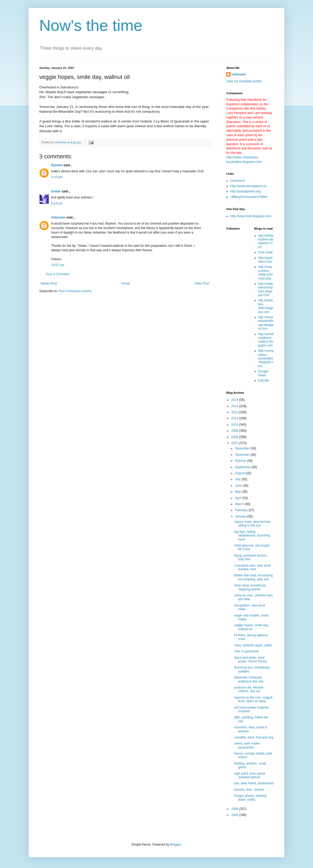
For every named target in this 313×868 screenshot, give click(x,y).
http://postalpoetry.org (245, 191)
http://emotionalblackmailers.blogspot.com (266, 340)
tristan (56, 191)
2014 (235, 400)
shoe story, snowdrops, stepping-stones (250, 587)
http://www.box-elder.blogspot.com (266, 306)
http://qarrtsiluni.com (265, 260)
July (238, 479)
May (238, 492)
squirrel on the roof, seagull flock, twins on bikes (253, 699)
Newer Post (49, 283)
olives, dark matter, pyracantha (248, 745)
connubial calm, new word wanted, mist (252, 567)
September (243, 467)
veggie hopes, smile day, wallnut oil (251, 627)
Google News (263, 373)
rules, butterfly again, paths (253, 645)
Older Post (202, 283)
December (243, 448)
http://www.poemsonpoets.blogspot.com (266, 289)
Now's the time (91, 25)
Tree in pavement (246, 651)
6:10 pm (57, 177)
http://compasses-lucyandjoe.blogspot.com (266, 358)
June (239, 486)
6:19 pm (57, 203)
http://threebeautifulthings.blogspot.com (266, 323)
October (241, 461)
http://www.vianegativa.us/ (249, 186)
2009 (235, 431)
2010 (235, 425)
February (242, 510)
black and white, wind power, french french (251, 660)
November (243, 455)
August (240, 473)
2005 (235, 815)
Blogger (175, 845)
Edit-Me (264, 381)
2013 (235, 406)
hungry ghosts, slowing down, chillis (250, 798)
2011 (235, 418)
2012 (235, 412)
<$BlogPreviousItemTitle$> (249, 197)
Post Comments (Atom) (75, 291)
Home (126, 283)
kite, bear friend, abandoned (254, 783)
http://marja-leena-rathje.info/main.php (266, 272)
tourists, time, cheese (249, 790)
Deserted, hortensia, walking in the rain (249, 679)
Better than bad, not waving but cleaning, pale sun (253, 577)
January (241, 516)
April (239, 498)
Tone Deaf (265, 252)
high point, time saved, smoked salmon (250, 775)
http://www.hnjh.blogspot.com (251, 216)
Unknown (58, 217)
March (240, 504)
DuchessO (238, 181)
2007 (235, 443)
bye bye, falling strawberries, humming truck (252, 536)
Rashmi (57, 165)
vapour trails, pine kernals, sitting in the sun (253, 524)
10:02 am (58, 265)
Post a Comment (58, 274)
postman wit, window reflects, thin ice (249, 689)
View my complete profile (244, 81)
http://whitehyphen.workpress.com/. (266, 241)
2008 (235, 437)
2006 (235, 809)
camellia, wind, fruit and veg (254, 737)
